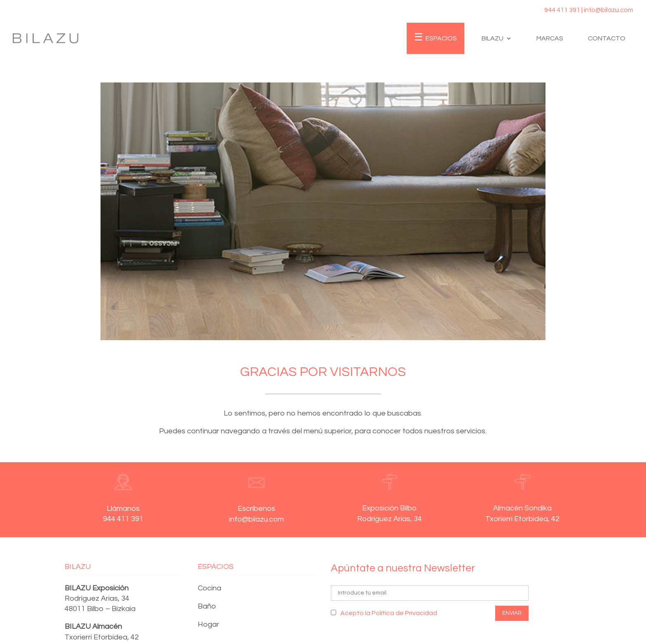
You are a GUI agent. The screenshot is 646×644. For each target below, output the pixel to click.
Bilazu (493, 38)
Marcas (550, 38)
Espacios (441, 38)
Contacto (607, 38)
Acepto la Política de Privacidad (389, 613)
